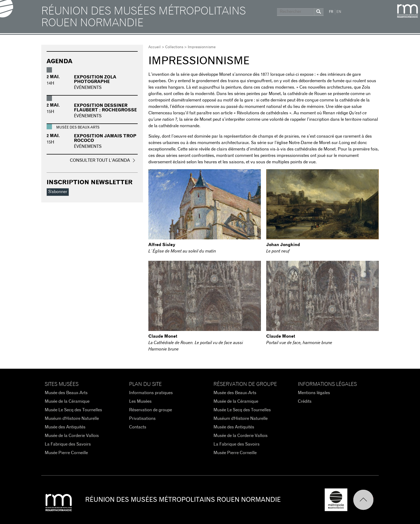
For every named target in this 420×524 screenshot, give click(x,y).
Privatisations (142, 419)
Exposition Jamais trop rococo (105, 138)
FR (331, 12)
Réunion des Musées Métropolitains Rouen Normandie (144, 17)
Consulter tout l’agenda (100, 160)
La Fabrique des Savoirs (68, 444)
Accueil (155, 47)
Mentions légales (314, 393)
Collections (174, 47)
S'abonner (58, 192)
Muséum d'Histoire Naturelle (72, 419)
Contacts (138, 427)
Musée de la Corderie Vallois (72, 436)
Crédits (305, 401)
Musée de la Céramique (67, 401)
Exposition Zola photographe (95, 80)
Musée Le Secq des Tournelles (73, 410)
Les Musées (140, 401)
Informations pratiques (151, 393)
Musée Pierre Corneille (66, 453)
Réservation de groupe (151, 410)
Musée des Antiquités (65, 427)
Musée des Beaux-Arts (66, 393)
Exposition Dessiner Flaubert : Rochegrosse (105, 108)
